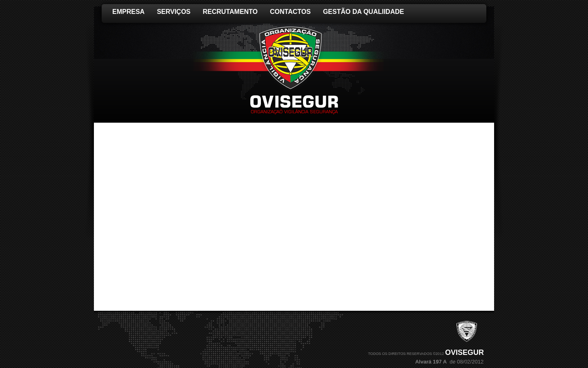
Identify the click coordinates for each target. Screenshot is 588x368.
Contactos (290, 12)
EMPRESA (128, 12)
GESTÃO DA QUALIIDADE (364, 12)
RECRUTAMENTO (231, 12)
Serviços (174, 12)
